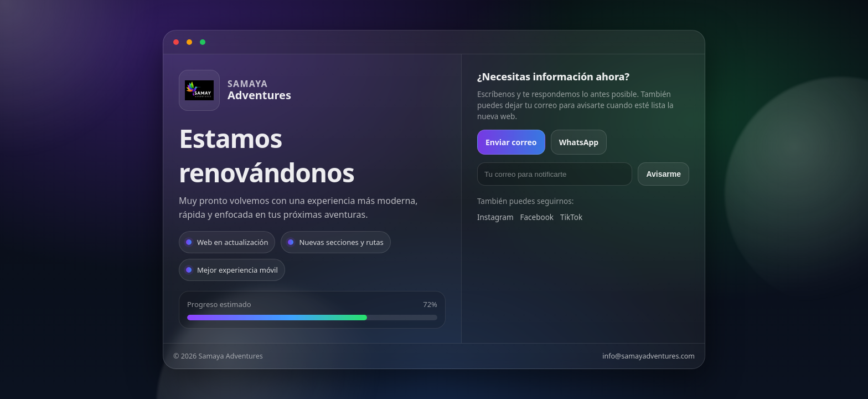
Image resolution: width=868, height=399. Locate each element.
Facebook (537, 217)
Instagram (495, 217)
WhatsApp (579, 142)
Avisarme (663, 174)
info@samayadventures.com (649, 356)
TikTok (571, 217)
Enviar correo (511, 142)
